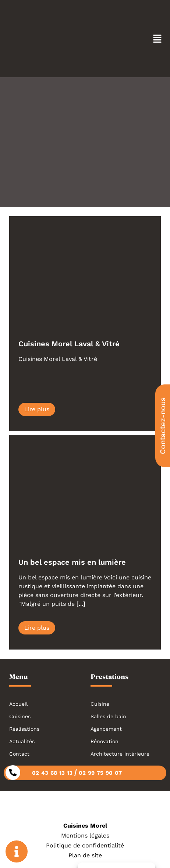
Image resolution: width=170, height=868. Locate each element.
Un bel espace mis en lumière (72, 562)
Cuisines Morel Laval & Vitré (69, 344)
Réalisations (24, 729)
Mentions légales (85, 836)
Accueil (18, 704)
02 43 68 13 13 (52, 773)
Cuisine (100, 704)
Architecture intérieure (120, 754)
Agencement (106, 729)
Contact (19, 754)
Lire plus (37, 409)
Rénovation (105, 741)
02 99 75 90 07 (100, 773)
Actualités (22, 741)
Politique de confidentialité (85, 845)
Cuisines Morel (85, 826)
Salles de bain (108, 716)
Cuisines (20, 716)
